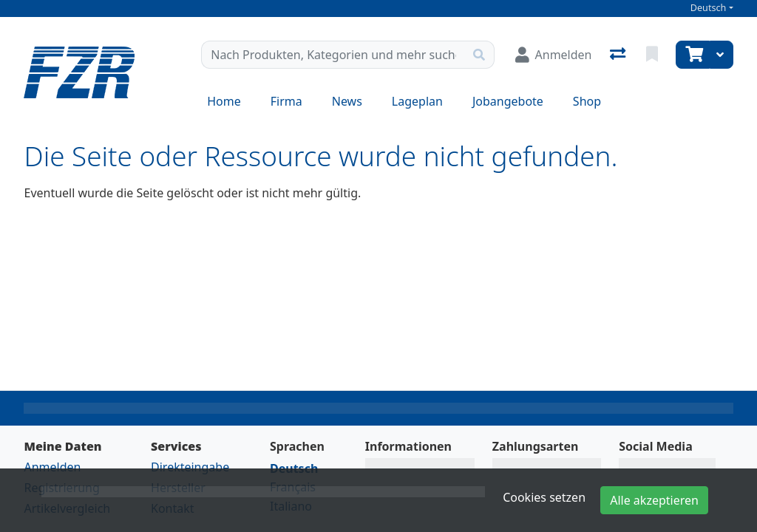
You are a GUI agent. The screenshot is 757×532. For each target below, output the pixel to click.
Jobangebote (508, 101)
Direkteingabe (190, 467)
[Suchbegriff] (333, 55)
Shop (587, 101)
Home (224, 101)
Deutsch (709, 8)
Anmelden (52, 467)
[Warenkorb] (693, 55)
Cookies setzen (544, 497)
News (347, 101)
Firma (286, 101)
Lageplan (417, 101)
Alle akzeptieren (654, 500)
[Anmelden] (554, 55)
